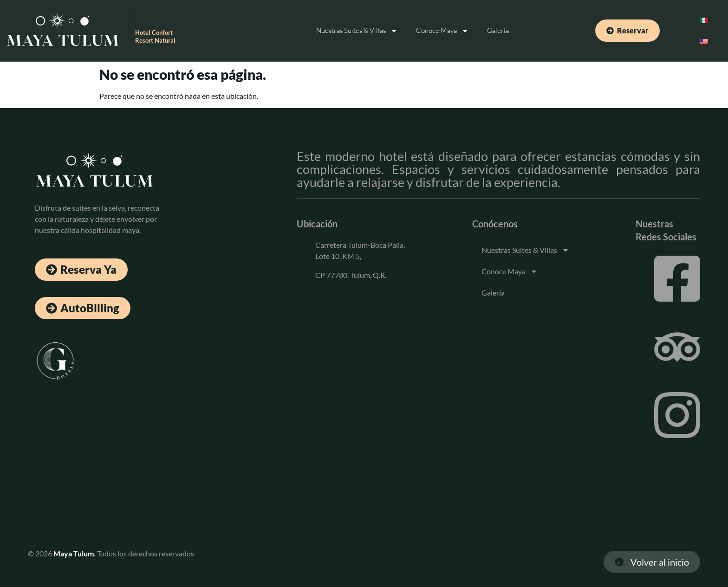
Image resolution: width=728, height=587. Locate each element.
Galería (498, 30)
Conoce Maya (442, 31)
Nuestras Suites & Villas (357, 31)
